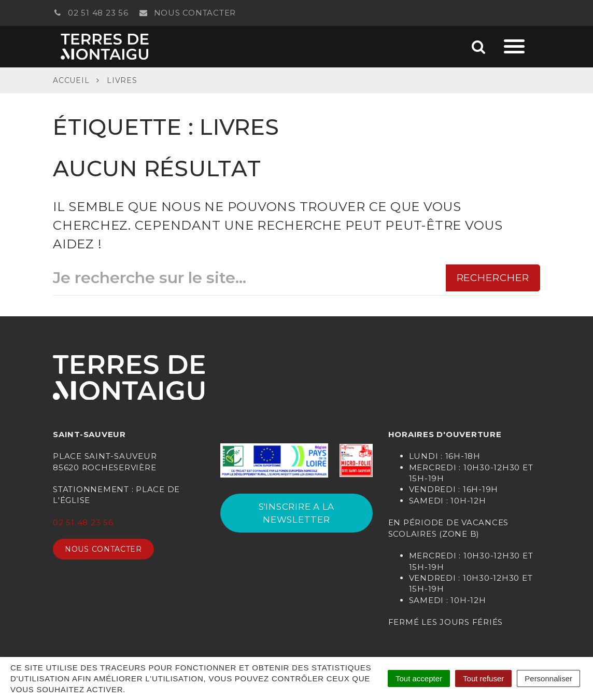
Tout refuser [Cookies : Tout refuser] (483, 678)
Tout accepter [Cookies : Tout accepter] (419, 678)
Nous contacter (188, 13)
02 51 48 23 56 (91, 13)
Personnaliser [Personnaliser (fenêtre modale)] (548, 678)
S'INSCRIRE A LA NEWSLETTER (296, 513)
